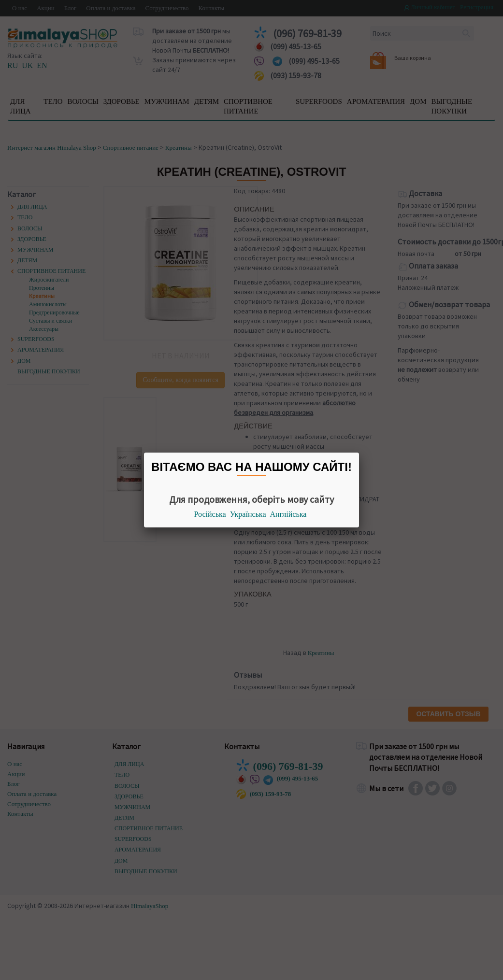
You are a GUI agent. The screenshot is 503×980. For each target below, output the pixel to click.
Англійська (288, 514)
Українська (248, 514)
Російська (210, 514)
